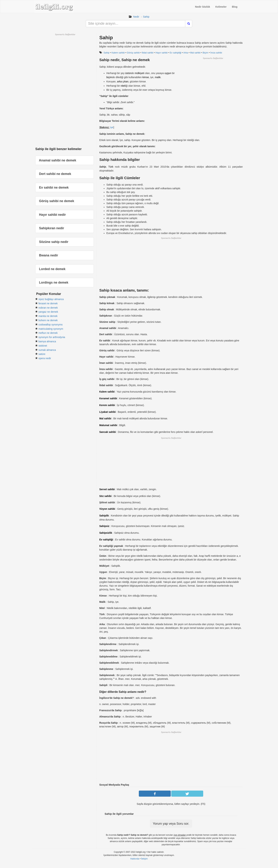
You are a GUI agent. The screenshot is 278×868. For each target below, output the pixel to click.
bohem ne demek (48, 320)
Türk (111, 167)
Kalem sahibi (118, 53)
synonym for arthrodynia (52, 337)
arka (119, 81)
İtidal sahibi (148, 53)
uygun (168, 73)
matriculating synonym (51, 329)
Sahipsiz (104, 526)
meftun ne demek (48, 333)
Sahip (146, 17)
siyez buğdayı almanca (51, 299)
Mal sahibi (195, 53)
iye (112, 127)
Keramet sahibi (108, 398)
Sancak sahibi (108, 432)
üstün (128, 73)
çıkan (125, 81)
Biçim (205, 53)
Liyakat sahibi (108, 412)
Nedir (136, 17)
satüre (42, 354)
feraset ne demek (48, 303)
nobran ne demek (48, 308)
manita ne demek (48, 316)
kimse (146, 77)
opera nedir (45, 358)
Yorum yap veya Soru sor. (171, 824)
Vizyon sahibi (107, 509)
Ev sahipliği (176, 53)
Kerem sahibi (107, 405)
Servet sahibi (107, 489)
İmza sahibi (216, 53)
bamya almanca (47, 341)
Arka (186, 53)
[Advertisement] (213, 85)
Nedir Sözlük (203, 7)
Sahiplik (104, 516)
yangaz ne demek (48, 312)
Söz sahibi (105, 496)
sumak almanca (47, 350)
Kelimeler (221, 7)
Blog (235, 7)
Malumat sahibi (108, 425)
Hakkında (135, 859)
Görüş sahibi (133, 53)
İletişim (144, 859)
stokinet (43, 346)
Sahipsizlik (106, 533)
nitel (123, 86)
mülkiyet (139, 73)
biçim (109, 77)
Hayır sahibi (162, 53)
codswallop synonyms (51, 325)
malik (158, 77)
